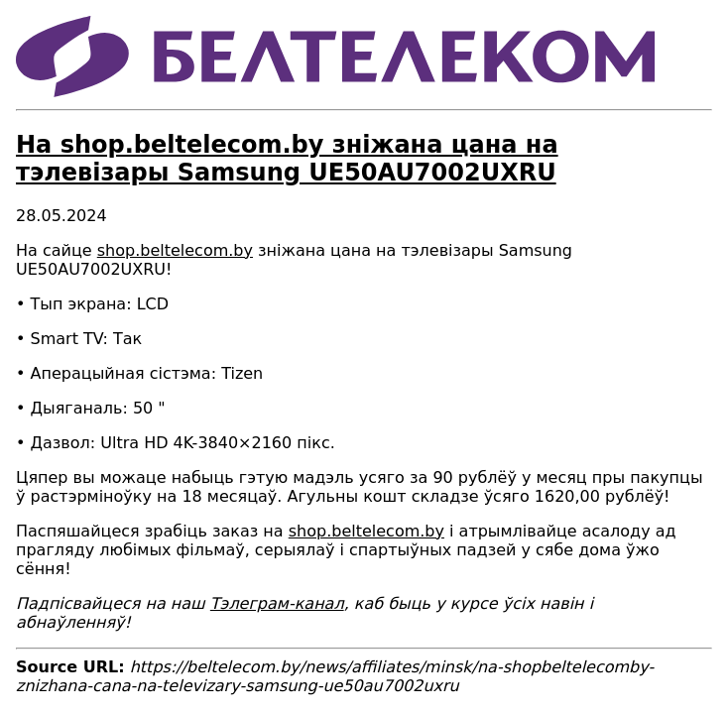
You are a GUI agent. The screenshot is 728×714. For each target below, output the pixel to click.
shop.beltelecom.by (175, 250)
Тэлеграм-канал (277, 603)
